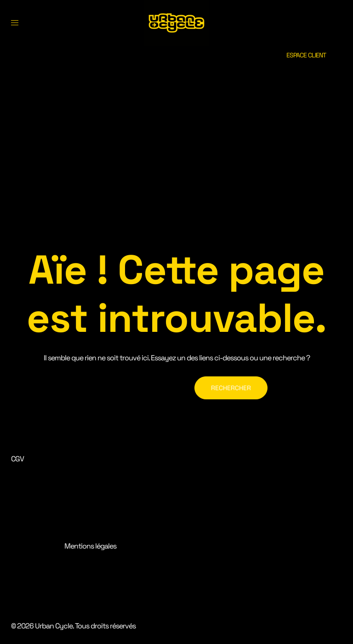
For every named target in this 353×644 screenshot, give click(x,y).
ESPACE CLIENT (306, 55)
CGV (17, 459)
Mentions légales (90, 546)
